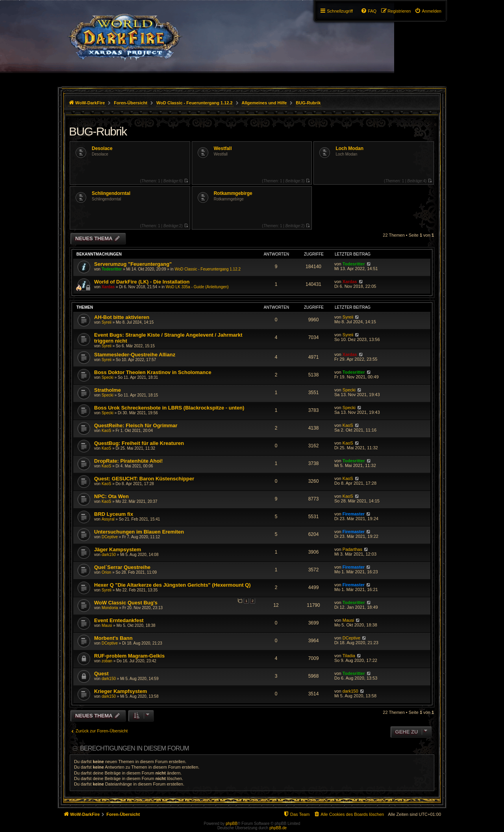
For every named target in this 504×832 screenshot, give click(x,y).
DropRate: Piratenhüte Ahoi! (128, 461)
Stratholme (107, 390)
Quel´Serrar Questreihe (122, 567)
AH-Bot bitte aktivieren (122, 317)
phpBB (232, 824)
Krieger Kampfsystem (120, 691)
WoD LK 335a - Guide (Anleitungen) (197, 287)
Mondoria (110, 608)
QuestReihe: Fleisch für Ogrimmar (136, 425)
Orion (106, 572)
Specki (107, 377)
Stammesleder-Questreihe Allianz (135, 355)
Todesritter (112, 269)
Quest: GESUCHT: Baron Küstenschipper (144, 479)
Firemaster (354, 514)
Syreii (107, 322)
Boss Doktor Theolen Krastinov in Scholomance (153, 372)
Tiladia (349, 656)
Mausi (107, 625)
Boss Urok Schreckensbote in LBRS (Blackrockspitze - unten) (169, 408)
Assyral (108, 519)
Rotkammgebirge (233, 193)
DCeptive (110, 537)
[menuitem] (428, 11)
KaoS (106, 431)
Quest (101, 674)
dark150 (109, 555)
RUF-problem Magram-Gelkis (129, 656)
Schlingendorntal (111, 193)
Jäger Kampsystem (118, 549)
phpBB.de (278, 828)
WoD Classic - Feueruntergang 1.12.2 (208, 269)
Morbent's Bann (113, 638)
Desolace (102, 148)
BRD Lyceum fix (114, 514)
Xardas (108, 287)
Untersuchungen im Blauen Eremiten (139, 532)
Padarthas (352, 549)
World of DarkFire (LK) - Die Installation (142, 282)
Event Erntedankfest (119, 620)
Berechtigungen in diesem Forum (134, 748)
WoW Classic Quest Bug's (126, 603)
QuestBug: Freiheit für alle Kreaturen (139, 443)
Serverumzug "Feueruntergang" (133, 264)
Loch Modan (349, 148)
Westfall (223, 148)
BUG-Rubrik (98, 131)
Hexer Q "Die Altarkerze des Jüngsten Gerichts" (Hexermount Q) (172, 585)
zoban (107, 661)
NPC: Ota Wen (111, 496)
